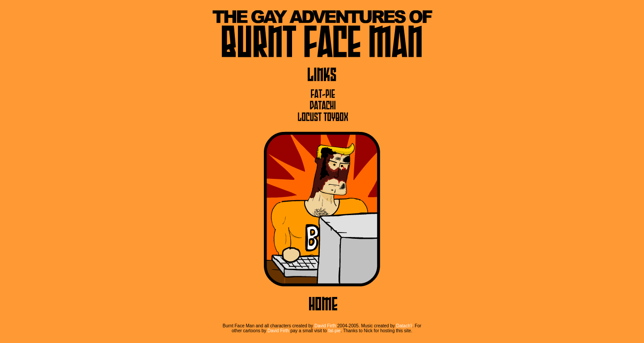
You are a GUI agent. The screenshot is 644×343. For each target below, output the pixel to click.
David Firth (325, 326)
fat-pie (335, 331)
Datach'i (404, 326)
